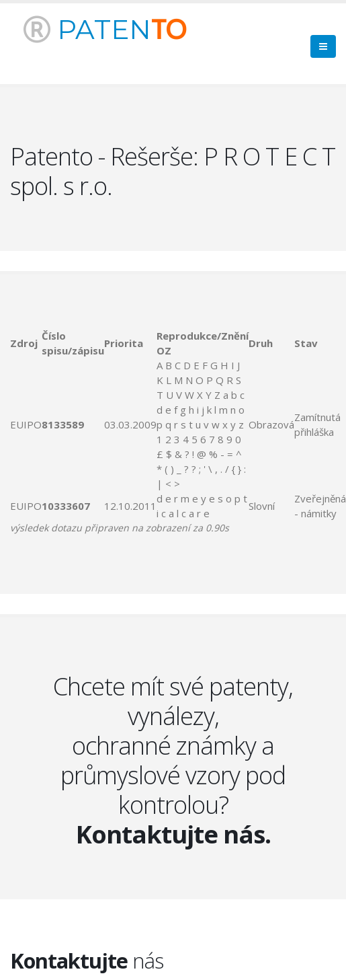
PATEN (105, 29)
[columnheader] (26, 343)
